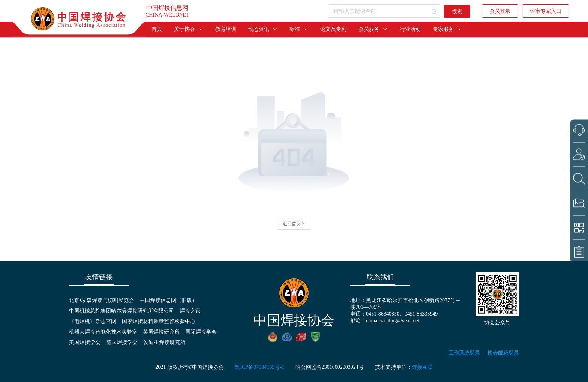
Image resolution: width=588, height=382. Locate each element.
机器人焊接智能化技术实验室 (103, 332)
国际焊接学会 (201, 332)
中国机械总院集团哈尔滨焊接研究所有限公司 (121, 311)
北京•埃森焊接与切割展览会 (101, 300)
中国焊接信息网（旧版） (168, 300)
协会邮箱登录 (503, 353)
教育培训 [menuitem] (226, 29)
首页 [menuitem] (157, 29)
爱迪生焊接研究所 (164, 342)
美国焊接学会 (85, 342)
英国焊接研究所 (161, 332)
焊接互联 (422, 367)
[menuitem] (189, 29)
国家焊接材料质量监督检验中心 (159, 321)
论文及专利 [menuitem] (333, 29)
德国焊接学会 (122, 342)
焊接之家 (190, 311)
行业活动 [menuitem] (410, 29)
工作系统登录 (464, 353)
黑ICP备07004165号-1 (259, 367)
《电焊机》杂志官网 (93, 321)
